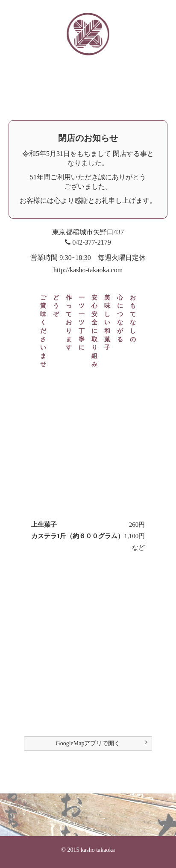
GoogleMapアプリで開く (102, 743)
